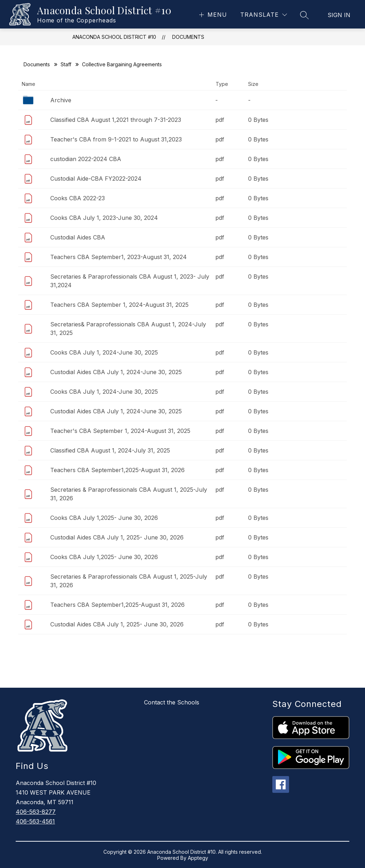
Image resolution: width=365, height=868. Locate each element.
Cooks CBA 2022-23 (78, 198)
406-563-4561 (35, 821)
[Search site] (304, 15)
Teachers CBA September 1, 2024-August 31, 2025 (119, 305)
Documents (188, 37)
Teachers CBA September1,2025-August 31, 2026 (117, 470)
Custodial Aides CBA (78, 237)
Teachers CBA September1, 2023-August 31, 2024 (119, 257)
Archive (61, 100)
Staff (66, 64)
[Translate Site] (264, 15)
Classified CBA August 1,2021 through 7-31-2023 (116, 120)
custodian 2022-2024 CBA (86, 159)
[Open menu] (212, 15)
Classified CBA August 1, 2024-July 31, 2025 (110, 450)
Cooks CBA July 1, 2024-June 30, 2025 (104, 352)
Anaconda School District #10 (114, 37)
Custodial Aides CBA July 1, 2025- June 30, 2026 (117, 537)
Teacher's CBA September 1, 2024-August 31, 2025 (120, 431)
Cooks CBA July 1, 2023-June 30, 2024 (104, 218)
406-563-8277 (36, 812)
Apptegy (198, 858)
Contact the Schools (172, 702)
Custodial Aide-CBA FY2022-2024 (96, 179)
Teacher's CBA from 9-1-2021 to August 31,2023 (116, 139)
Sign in (339, 15)
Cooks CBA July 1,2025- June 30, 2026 (104, 518)
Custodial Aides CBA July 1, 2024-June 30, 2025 (116, 372)
